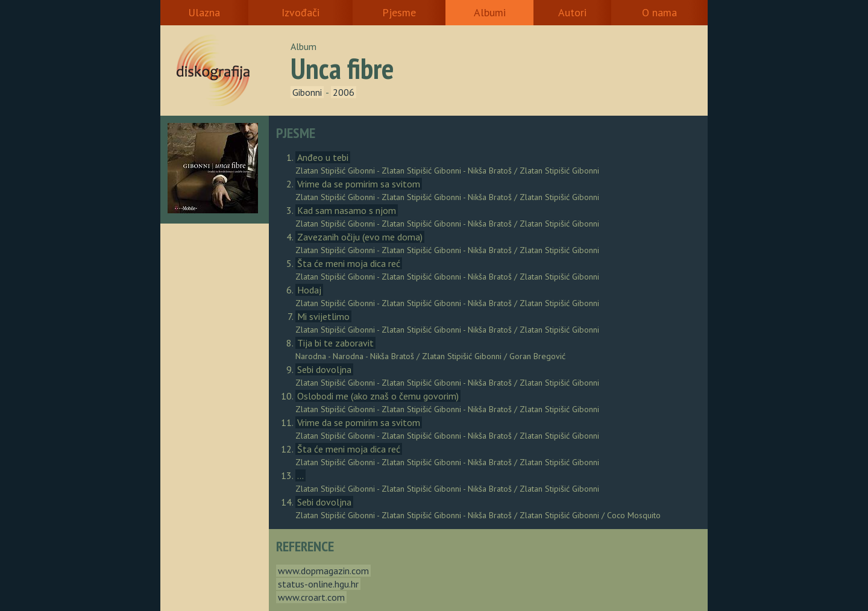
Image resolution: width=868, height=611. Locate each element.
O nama (659, 12)
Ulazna (204, 12)
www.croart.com (311, 597)
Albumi (490, 12)
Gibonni (307, 92)
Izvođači (300, 12)
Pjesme (399, 12)
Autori (572, 12)
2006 (344, 92)
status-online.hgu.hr (318, 584)
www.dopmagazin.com (323, 571)
